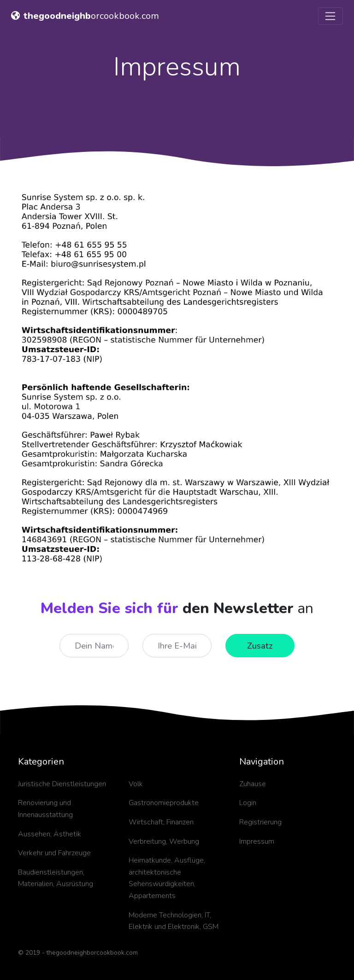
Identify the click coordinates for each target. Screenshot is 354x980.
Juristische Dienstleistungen (62, 784)
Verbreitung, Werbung (164, 841)
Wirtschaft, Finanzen (161, 822)
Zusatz (260, 646)
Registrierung (260, 822)
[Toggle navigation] (330, 16)
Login (248, 803)
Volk (136, 784)
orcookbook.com (85, 16)
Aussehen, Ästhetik (50, 834)
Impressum (257, 841)
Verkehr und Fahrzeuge (54, 853)
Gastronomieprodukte (164, 803)
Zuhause (253, 784)
